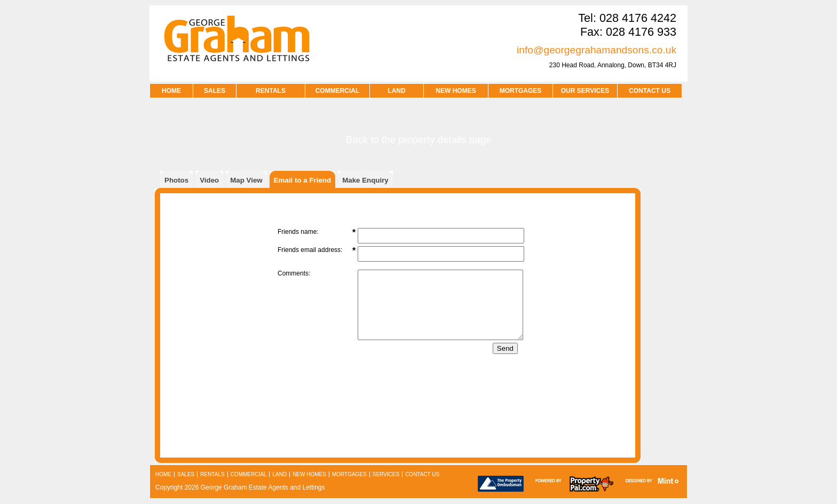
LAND (396, 91)
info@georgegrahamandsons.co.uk (597, 50)
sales (186, 474)
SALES (215, 91)
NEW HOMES (456, 91)
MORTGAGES (521, 91)
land (279, 474)
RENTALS (271, 91)
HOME (171, 91)
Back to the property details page (419, 140)
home (163, 474)
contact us (650, 91)
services (386, 474)
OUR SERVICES (585, 91)
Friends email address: (310, 250)
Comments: (294, 273)
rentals (212, 474)
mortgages (349, 474)
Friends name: (298, 232)
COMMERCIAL (338, 91)
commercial (249, 474)
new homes (309, 474)
